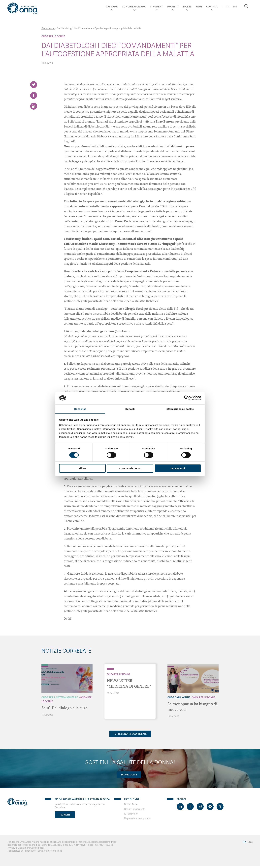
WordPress (56, 851)
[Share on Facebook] (34, 95)
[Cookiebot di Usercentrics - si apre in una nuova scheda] (186, 398)
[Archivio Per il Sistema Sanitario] (45, 665)
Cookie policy (37, 848)
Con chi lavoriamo (134, 7)
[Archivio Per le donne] (45, 666)
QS (70, 618)
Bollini (187, 7)
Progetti (173, 7)
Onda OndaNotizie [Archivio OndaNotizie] (179, 697)
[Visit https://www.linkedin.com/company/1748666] (180, 807)
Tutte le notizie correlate (130, 734)
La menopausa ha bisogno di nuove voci (192, 706)
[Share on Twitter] (34, 85)
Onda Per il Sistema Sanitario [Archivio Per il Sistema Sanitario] (60, 697)
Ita (228, 7)
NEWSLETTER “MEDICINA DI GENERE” (129, 683)
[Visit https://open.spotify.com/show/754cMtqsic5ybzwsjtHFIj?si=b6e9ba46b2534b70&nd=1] (210, 807)
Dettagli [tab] (130, 409)
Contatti (212, 7)
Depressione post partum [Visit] (137, 818)
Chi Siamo (112, 7)
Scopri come (129, 775)
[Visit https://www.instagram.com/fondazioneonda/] (200, 807)
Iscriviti (65, 815)
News (199, 7)
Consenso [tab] (80, 409)
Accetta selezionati (130, 468)
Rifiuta (82, 468)
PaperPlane (30, 851)
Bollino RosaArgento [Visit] (135, 809)
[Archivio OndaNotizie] (171, 665)
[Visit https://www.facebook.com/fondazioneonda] (190, 807)
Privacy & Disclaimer (18, 848)
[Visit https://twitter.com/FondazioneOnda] (220, 807)
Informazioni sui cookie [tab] (180, 409)
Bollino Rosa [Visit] (130, 804)
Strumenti (157, 7)
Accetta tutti (178, 468)
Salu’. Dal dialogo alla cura (64, 707)
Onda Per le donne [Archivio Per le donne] (53, 36)
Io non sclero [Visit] (131, 814)
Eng (235, 7)
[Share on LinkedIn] (34, 106)
